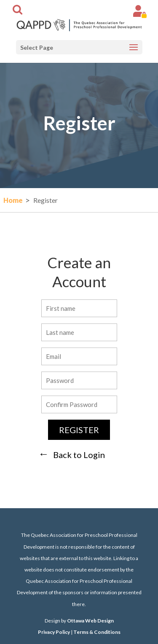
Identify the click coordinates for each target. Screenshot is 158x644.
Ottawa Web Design (90, 621)
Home (13, 200)
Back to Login (79, 455)
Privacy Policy (54, 632)
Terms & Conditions (97, 632)
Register (79, 430)
